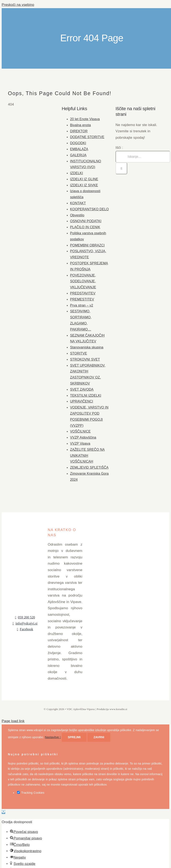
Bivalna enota (80, 125)
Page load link (13, 721)
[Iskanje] (121, 168)
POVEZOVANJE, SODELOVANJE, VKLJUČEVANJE (83, 281)
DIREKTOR (79, 131)
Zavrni (99, 737)
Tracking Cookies (31, 793)
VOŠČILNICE (80, 431)
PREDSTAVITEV (83, 293)
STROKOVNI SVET (85, 359)
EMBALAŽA (79, 149)
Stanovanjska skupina (87, 347)
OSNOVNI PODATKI (86, 221)
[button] (3, 812)
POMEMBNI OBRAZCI (87, 245)
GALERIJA (78, 155)
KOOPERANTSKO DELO (89, 209)
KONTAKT (78, 203)
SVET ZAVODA (82, 389)
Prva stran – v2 (82, 305)
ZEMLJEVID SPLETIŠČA (89, 467)
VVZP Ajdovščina (83, 437)
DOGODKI (78, 143)
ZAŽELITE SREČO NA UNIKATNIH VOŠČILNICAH (87, 456)
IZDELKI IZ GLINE (84, 179)
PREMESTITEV (82, 299)
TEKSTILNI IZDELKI (86, 396)
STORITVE (79, 353)
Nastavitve (53, 737)
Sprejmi (74, 737)
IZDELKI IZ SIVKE (84, 185)
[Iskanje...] (143, 157)
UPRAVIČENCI (82, 401)
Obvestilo (77, 215)
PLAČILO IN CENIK (85, 227)
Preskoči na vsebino (18, 5)
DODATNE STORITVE (87, 137)
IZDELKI (77, 173)
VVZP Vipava (80, 443)
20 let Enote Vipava (85, 119)
